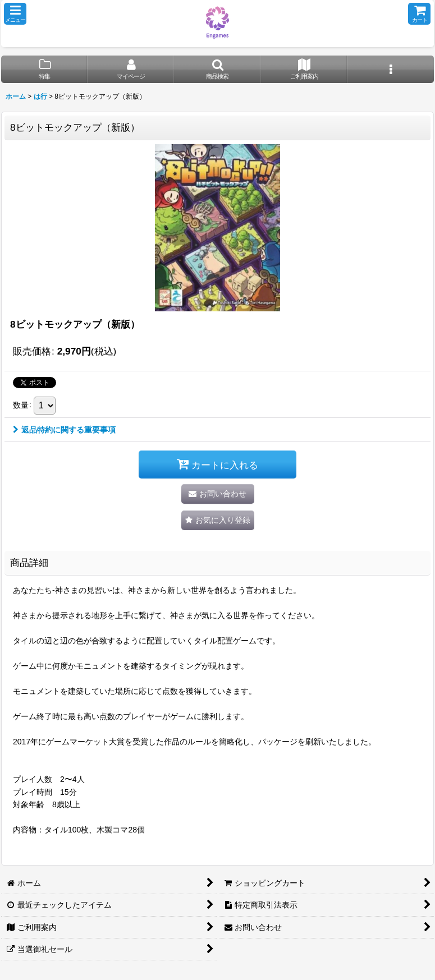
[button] (15, 14)
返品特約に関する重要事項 (64, 430)
